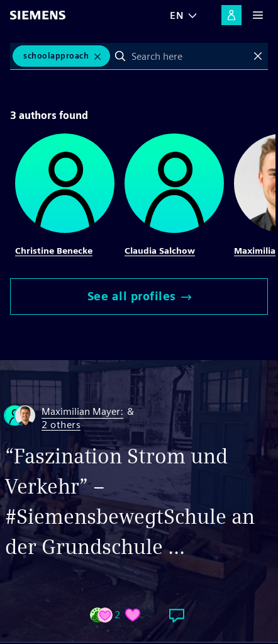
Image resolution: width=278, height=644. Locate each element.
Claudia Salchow (160, 251)
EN (177, 15)
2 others (61, 425)
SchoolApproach (56, 56)
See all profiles (139, 296)
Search (120, 56)
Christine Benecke (54, 251)
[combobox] (189, 56)
